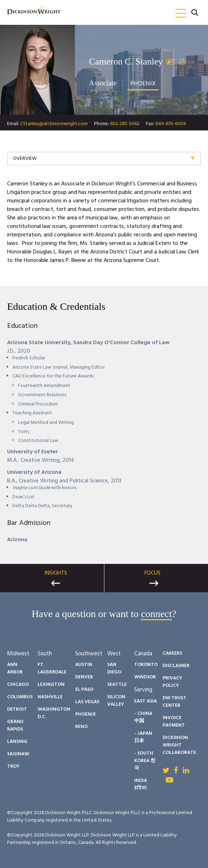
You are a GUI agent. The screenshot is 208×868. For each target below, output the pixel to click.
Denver (84, 677)
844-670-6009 (171, 124)
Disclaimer (176, 666)
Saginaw (18, 754)
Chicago (18, 685)
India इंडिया (141, 784)
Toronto (146, 665)
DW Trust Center (174, 702)
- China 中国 (143, 717)
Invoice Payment (174, 722)
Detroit (17, 709)
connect (156, 614)
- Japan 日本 (143, 737)
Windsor (145, 677)
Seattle (117, 685)
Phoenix (86, 714)
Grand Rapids (15, 726)
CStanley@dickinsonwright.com (54, 124)
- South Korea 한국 (145, 761)
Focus (152, 573)
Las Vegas (87, 702)
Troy (13, 766)
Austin (84, 665)
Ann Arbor (15, 668)
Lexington (51, 685)
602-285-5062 (125, 124)
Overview (25, 159)
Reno (81, 727)
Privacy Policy (172, 682)
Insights (56, 573)
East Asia (146, 701)
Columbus (20, 697)
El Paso (84, 690)
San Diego (114, 668)
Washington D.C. (54, 713)
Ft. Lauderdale (52, 668)
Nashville (50, 697)
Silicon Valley (116, 701)
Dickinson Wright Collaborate (179, 745)
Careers (172, 653)
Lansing (17, 742)
